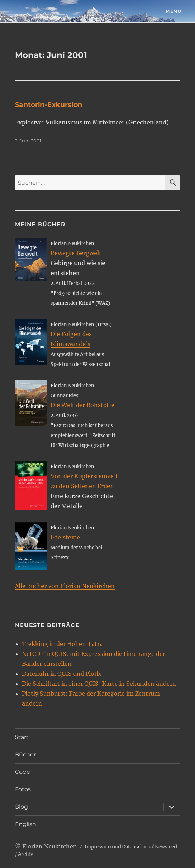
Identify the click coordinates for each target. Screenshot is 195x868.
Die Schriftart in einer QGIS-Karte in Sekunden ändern (99, 684)
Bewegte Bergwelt (76, 253)
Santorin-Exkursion (49, 105)
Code (23, 772)
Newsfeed (166, 847)
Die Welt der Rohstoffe (83, 405)
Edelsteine (65, 537)
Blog (21, 807)
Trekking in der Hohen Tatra (62, 644)
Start (22, 737)
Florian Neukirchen (50, 846)
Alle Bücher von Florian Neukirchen (65, 586)
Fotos (23, 789)
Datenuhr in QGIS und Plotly (62, 674)
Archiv (26, 854)
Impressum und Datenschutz (118, 847)
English (26, 824)
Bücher (25, 754)
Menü (173, 11)
